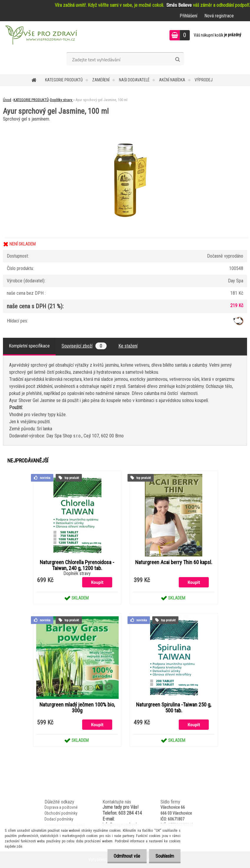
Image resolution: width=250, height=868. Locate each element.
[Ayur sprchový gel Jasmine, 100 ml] (125, 125)
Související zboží (84, 346)
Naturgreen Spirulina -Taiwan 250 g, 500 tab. (174, 708)
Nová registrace (219, 16)
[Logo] (40, 36)
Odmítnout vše (124, 856)
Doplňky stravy (62, 100)
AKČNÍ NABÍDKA (172, 80)
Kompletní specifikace (29, 346)
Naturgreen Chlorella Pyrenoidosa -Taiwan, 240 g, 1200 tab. (77, 565)
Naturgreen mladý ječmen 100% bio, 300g (77, 708)
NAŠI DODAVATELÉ (134, 80)
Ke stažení (128, 346)
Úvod (7, 100)
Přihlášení (188, 16)
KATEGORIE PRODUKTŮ (64, 80)
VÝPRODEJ (204, 80)
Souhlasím (164, 856)
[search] (177, 60)
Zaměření (101, 80)
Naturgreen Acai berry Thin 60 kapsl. (174, 562)
